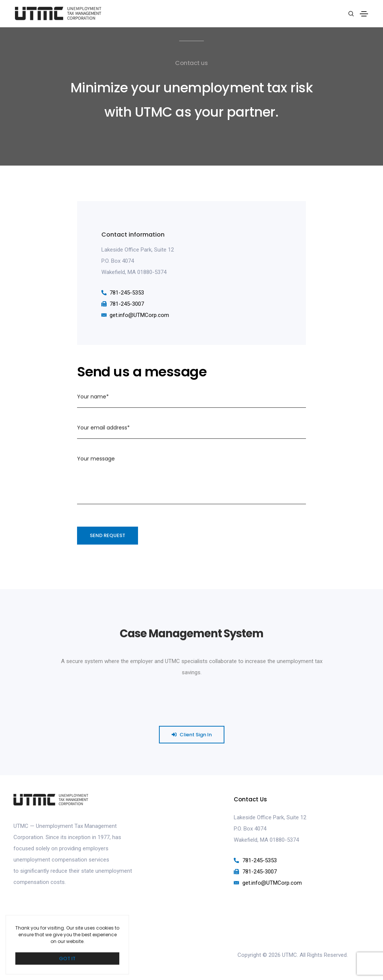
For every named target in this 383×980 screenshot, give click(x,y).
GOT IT (68, 959)
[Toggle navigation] (364, 14)
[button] (192, 736)
